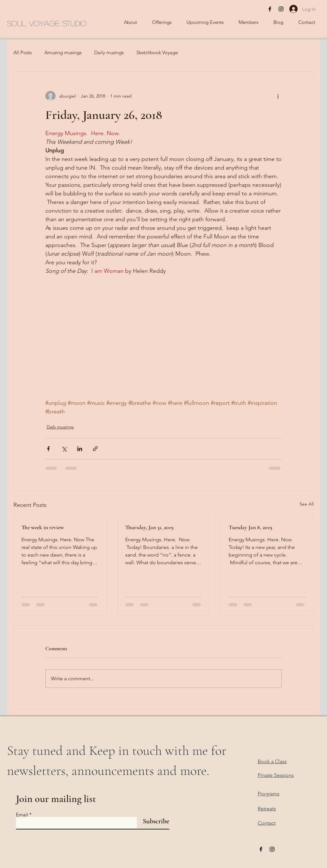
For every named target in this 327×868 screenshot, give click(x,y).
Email (22, 815)
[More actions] (278, 96)
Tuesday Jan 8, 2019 (250, 527)
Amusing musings (63, 52)
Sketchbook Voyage (157, 52)
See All (307, 504)
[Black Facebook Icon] (270, 9)
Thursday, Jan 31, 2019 (149, 527)
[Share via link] (95, 449)
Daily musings (109, 52)
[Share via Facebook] (48, 449)
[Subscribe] (153, 821)
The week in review (43, 527)
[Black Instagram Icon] (281, 9)
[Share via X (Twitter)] (64, 449)
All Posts (23, 52)
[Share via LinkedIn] (80, 449)
